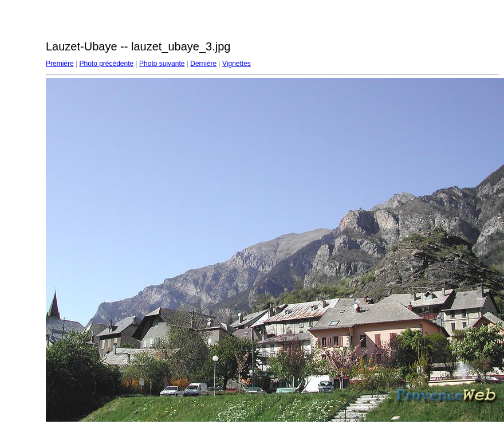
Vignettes (237, 64)
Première (60, 64)
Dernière (203, 64)
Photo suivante (162, 64)
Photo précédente (106, 64)
